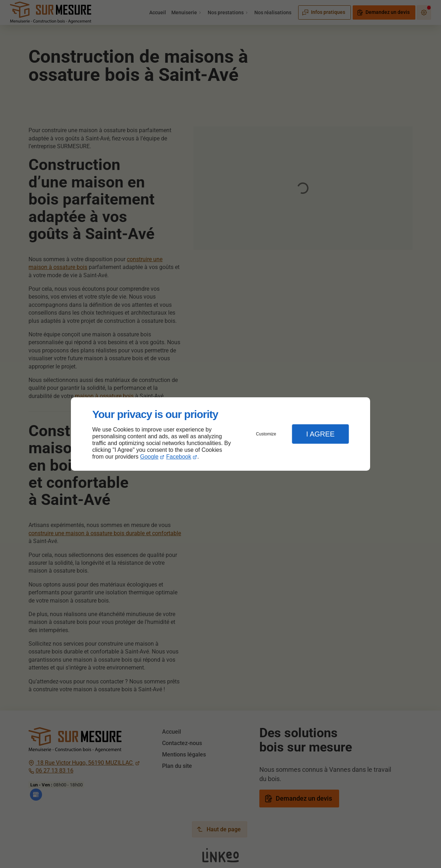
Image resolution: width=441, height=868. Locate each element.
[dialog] (220, 434)
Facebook (179, 457)
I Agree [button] (320, 434)
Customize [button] (266, 434)
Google (149, 457)
